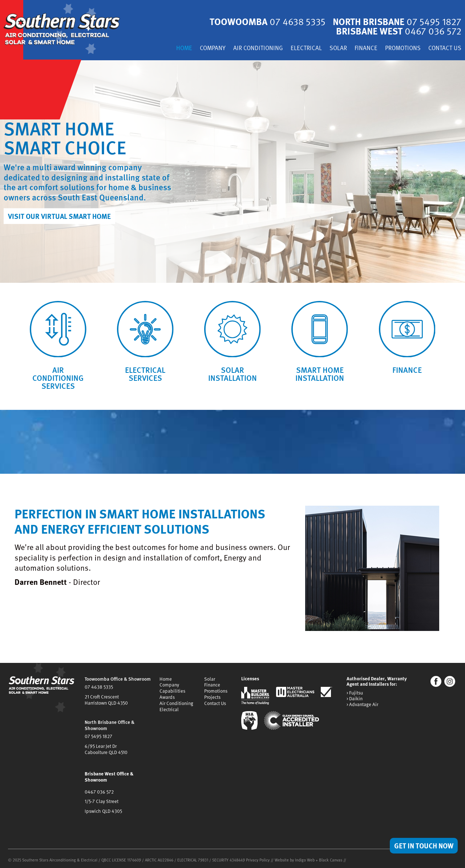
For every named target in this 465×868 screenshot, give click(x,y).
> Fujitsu (355, 695)
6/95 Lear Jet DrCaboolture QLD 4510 (106, 749)
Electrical (304, 49)
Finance (365, 49)
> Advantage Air (362, 707)
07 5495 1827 (98, 736)
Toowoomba (265, 22)
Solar (337, 49)
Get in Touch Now (423, 845)
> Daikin (355, 701)
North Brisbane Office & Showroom (109, 725)
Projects (212, 698)
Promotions (402, 49)
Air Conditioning (256, 49)
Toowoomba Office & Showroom (118, 681)
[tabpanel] (232, 172)
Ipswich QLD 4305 (103, 808)
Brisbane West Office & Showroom (109, 775)
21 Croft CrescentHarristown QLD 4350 (106, 701)
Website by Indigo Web (295, 857)
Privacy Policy (258, 857)
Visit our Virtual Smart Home (60, 216)
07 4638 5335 (99, 689)
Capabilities (172, 692)
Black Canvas (331, 857)
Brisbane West (398, 31)
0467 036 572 (99, 790)
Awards (167, 698)
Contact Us (445, 49)
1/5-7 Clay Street (102, 799)
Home (181, 49)
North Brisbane (396, 22)
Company (210, 49)
